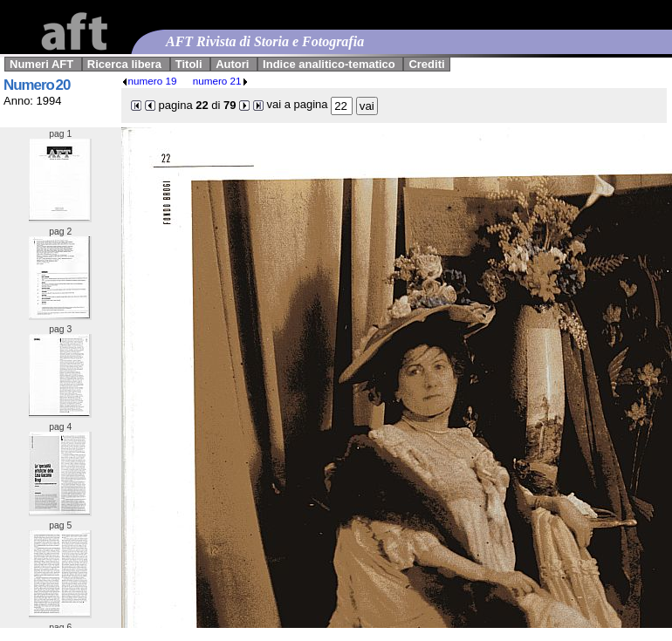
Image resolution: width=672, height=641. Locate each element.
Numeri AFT (41, 64)
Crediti (426, 64)
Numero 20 (37, 85)
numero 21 (221, 81)
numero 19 (149, 81)
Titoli (189, 64)
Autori (232, 64)
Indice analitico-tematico (329, 64)
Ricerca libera (124, 64)
